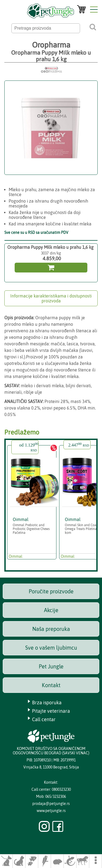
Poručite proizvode (51, 591)
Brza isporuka (47, 703)
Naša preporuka (51, 629)
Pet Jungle (51, 666)
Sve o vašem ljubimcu (51, 648)
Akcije (51, 610)
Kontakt (51, 685)
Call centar (44, 719)
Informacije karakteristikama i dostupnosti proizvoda (51, 298)
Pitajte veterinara (51, 711)
